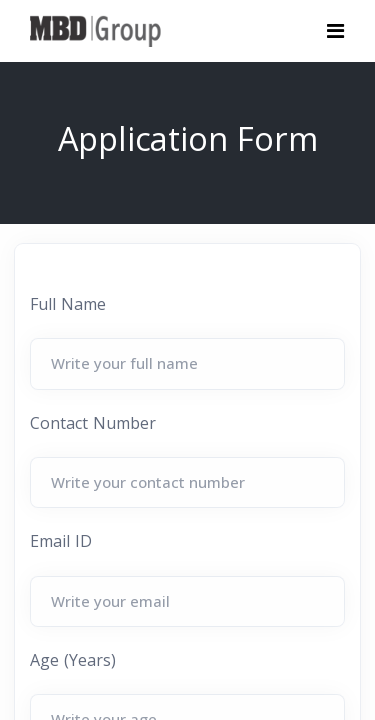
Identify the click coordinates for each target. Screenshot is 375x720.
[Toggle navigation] (335, 31)
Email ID (61, 541)
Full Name (68, 304)
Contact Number (93, 423)
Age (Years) (73, 660)
